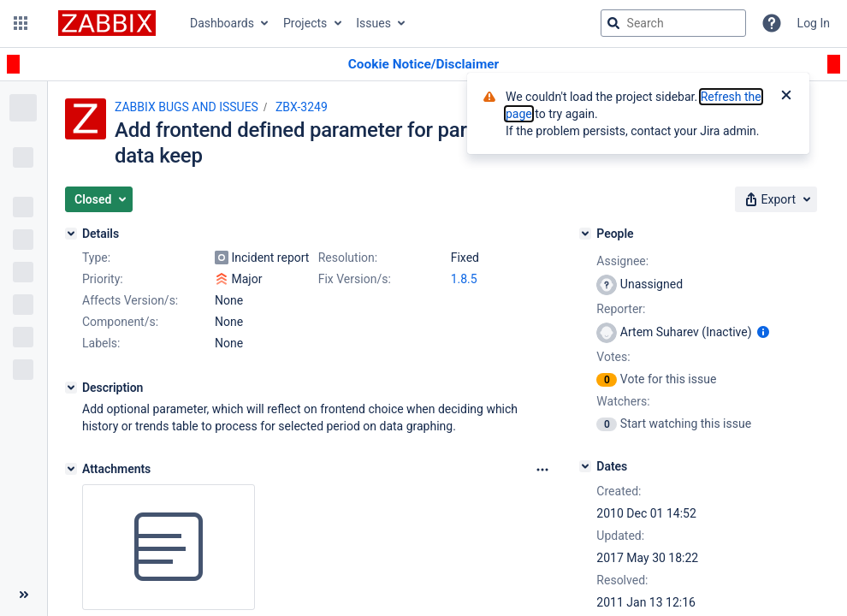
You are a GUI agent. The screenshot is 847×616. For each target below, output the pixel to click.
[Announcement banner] (423, 65)
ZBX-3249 (302, 107)
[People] (585, 234)
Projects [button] (305, 23)
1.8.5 (464, 279)
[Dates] (585, 466)
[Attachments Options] (542, 470)
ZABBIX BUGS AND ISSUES (187, 107)
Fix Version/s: (355, 279)
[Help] (772, 23)
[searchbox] (673, 23)
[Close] (786, 97)
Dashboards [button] (222, 23)
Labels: (101, 343)
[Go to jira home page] (107, 23)
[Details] (71, 234)
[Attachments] (71, 469)
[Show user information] (763, 332)
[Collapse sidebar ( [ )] (24, 595)
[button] (21, 23)
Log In (814, 23)
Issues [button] (373, 23)
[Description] (71, 388)
